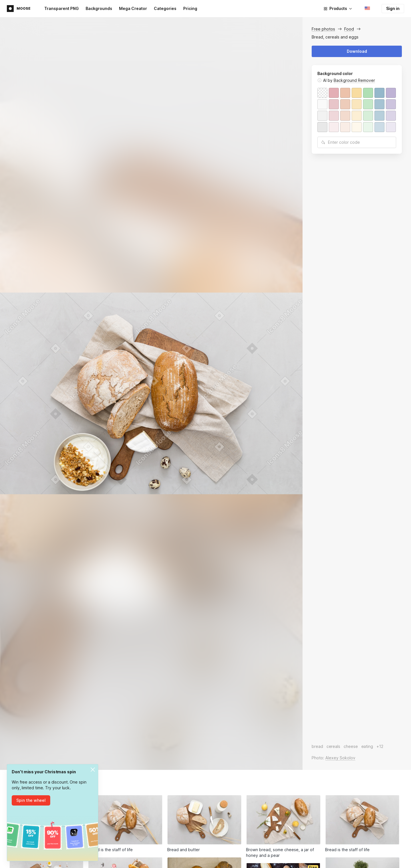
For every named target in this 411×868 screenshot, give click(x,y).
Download (357, 51)
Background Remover (354, 80)
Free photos (323, 29)
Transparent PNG (62, 8)
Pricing (190, 8)
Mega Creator (133, 8)
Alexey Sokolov (340, 758)
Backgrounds (99, 8)
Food (349, 29)
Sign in (393, 8)
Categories (165, 8)
